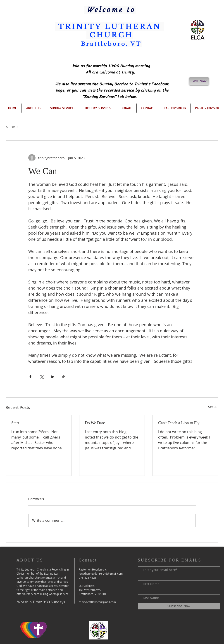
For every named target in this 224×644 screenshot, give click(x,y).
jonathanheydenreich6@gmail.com (101, 573)
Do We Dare (95, 423)
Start (15, 423)
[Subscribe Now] (179, 606)
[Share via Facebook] (30, 376)
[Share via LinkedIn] (53, 376)
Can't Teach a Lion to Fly (179, 423)
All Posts (12, 127)
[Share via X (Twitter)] (42, 376)
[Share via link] (64, 376)
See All (213, 407)
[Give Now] (199, 81)
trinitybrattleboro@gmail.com (97, 602)
